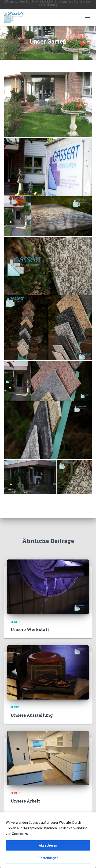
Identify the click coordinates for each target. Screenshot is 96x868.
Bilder (15, 622)
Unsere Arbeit (25, 801)
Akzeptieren (48, 845)
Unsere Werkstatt (30, 629)
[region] (48, 840)
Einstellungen (48, 858)
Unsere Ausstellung (32, 715)
